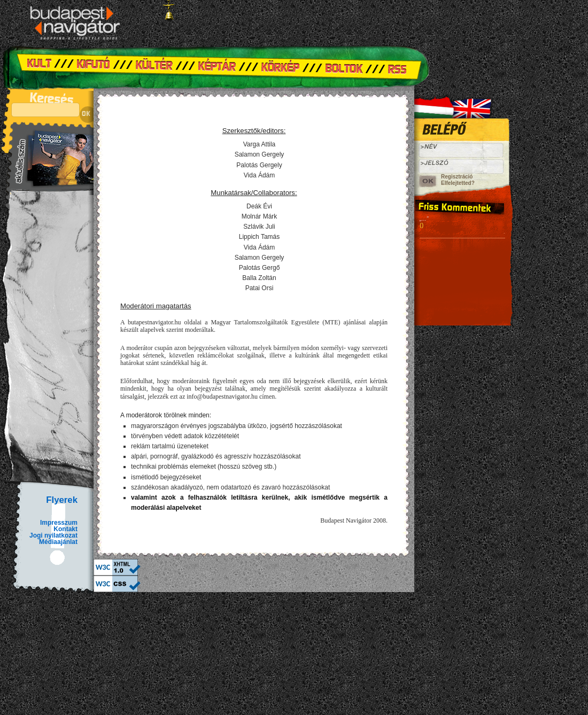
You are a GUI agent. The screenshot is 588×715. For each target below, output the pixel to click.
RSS (401, 67)
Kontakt (65, 529)
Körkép (283, 67)
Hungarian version (436, 104)
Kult (45, 67)
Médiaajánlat (58, 542)
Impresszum (59, 523)
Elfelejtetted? (458, 183)
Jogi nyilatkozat (53, 535)
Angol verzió (478, 104)
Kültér (155, 67)
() (421, 225)
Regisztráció (457, 177)
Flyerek (62, 500)
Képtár (219, 67)
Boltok (347, 67)
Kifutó (94, 67)
